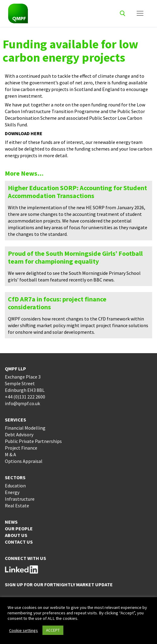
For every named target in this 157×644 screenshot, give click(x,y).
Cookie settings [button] (23, 630)
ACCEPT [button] (53, 630)
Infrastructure (20, 499)
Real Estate (17, 506)
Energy (12, 492)
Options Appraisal (24, 461)
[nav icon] (140, 14)
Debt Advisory (19, 434)
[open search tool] (123, 13)
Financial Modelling (25, 428)
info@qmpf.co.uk (22, 403)
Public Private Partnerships (33, 441)
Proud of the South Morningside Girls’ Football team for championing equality (75, 257)
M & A (10, 454)
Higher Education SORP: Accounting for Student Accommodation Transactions (77, 192)
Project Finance (21, 448)
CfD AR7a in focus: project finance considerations (57, 303)
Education (15, 486)
